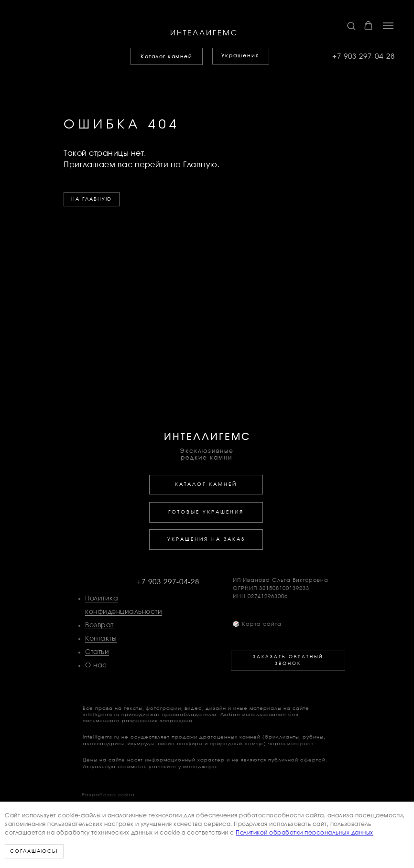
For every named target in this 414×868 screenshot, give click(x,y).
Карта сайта (257, 624)
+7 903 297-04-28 (364, 57)
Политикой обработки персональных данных (305, 833)
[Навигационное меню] (388, 26)
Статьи (97, 652)
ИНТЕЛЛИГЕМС (204, 33)
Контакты (101, 639)
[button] (351, 26)
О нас (96, 665)
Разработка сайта (108, 795)
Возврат (99, 625)
